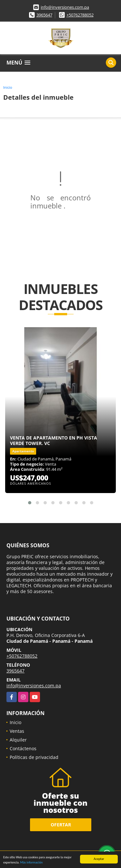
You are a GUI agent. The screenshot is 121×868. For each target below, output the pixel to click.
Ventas (17, 731)
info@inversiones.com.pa (65, 7)
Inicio (8, 87)
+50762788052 (80, 15)
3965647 (44, 15)
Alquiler (18, 740)
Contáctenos (23, 748)
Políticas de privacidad (34, 757)
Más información (31, 863)
